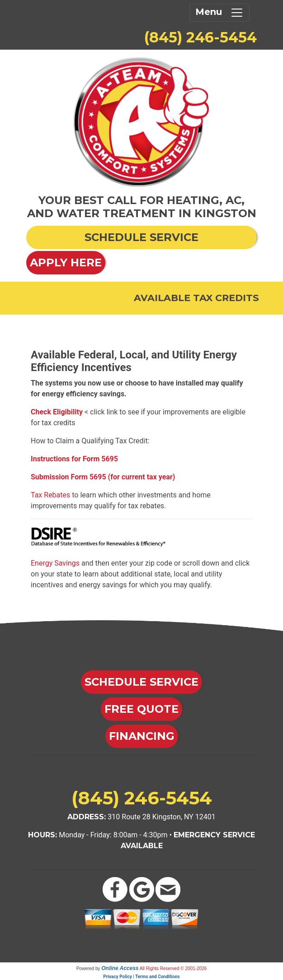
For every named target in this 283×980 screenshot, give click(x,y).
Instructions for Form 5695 (74, 459)
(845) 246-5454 (200, 37)
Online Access (120, 968)
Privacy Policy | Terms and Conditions (141, 977)
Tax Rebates (50, 495)
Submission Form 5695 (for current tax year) (103, 477)
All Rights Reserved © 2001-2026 (173, 968)
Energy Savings (55, 563)
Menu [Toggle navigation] (219, 13)
